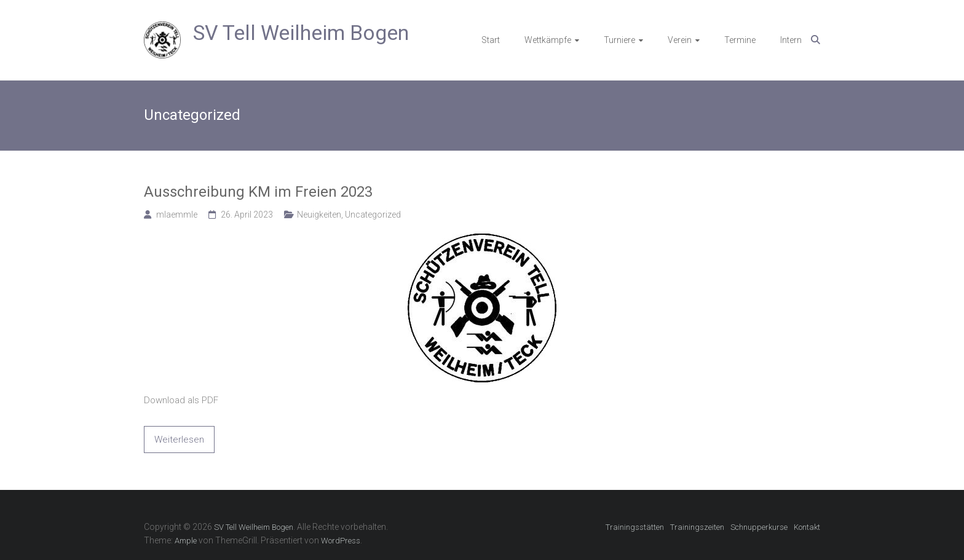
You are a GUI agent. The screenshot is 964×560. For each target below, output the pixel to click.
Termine (740, 40)
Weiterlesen (179, 440)
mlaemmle (177, 215)
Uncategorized (373, 215)
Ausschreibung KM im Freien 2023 (258, 192)
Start (491, 40)
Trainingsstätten (635, 527)
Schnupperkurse (759, 527)
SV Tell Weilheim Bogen (301, 33)
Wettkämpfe (548, 40)
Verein (680, 40)
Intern (791, 40)
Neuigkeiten (319, 215)
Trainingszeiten (697, 527)
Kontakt (807, 527)
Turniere (619, 40)
